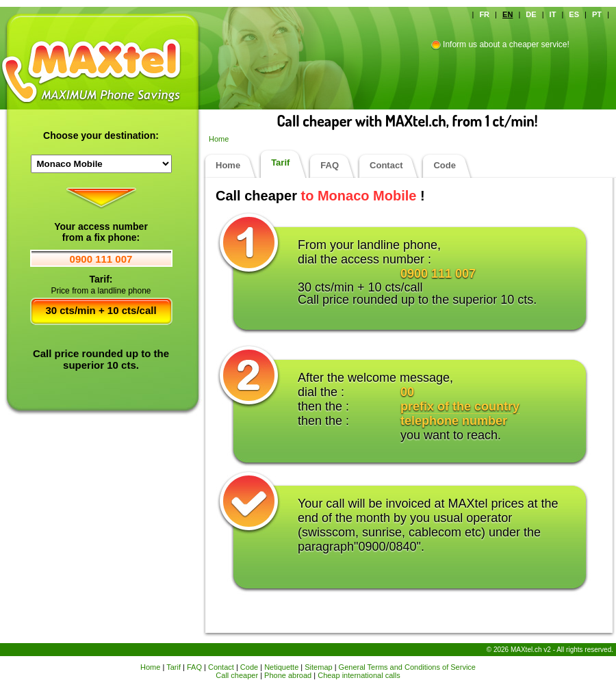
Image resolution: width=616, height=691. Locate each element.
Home (219, 139)
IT (553, 14)
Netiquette (281, 667)
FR (484, 14)
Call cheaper (237, 675)
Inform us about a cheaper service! (506, 44)
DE (531, 14)
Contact (386, 165)
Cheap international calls (359, 675)
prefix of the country (460, 406)
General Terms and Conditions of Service (407, 667)
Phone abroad (288, 675)
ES (574, 14)
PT (597, 14)
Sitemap (318, 667)
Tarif (280, 162)
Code (445, 165)
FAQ (330, 165)
